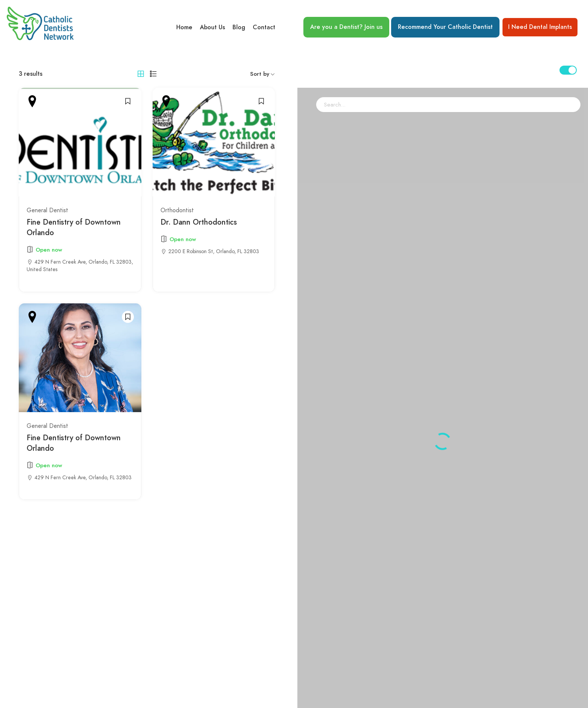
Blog (239, 27)
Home (184, 27)
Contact (264, 27)
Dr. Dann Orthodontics (199, 222)
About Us (212, 27)
